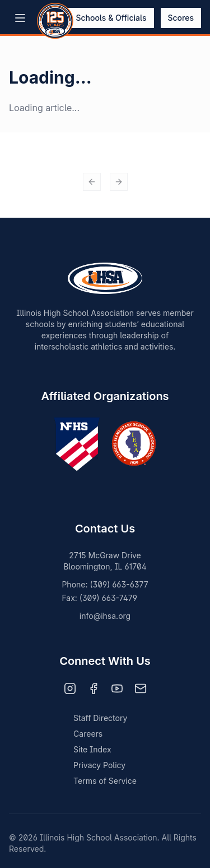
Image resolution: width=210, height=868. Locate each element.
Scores (181, 18)
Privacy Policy (99, 765)
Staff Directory (100, 718)
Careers (88, 734)
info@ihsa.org (105, 616)
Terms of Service (105, 781)
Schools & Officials (111, 18)
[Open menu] (20, 18)
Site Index (92, 749)
